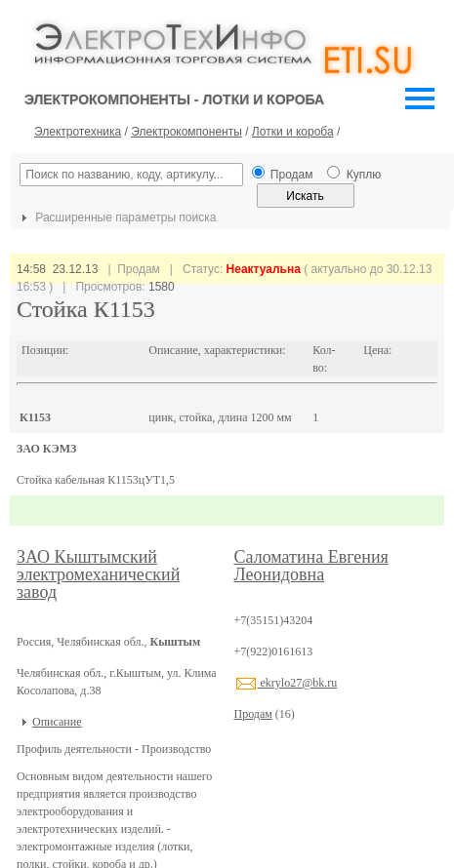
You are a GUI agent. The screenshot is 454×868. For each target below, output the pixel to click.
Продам (253, 714)
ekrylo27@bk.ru (286, 683)
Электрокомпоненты (186, 132)
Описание (57, 722)
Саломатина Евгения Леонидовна (311, 566)
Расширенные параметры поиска (116, 217)
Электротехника (78, 132)
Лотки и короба (293, 132)
